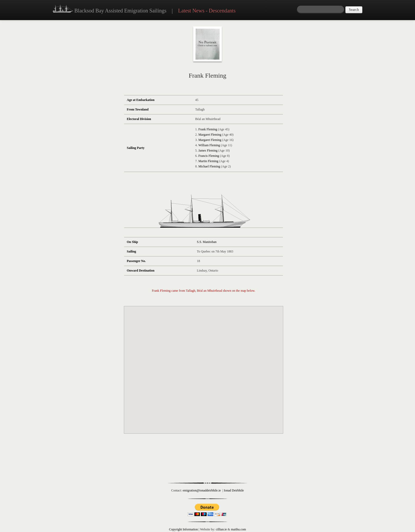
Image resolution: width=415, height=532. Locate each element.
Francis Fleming (209, 156)
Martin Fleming (208, 161)
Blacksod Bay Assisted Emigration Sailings (110, 9)
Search (354, 10)
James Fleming (208, 150)
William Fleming (209, 145)
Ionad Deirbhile (234, 490)
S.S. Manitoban (207, 242)
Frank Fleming (208, 129)
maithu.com (238, 529)
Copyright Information (184, 529)
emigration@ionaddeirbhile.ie (202, 490)
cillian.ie (221, 529)
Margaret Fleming (210, 135)
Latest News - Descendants (207, 11)
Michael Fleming (209, 166)
